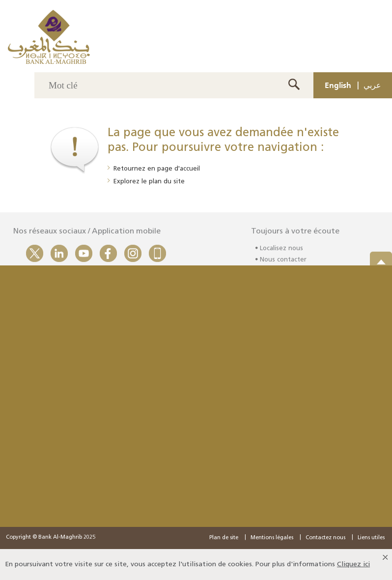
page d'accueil (179, 169)
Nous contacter (283, 262)
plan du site (167, 182)
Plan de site (224, 538)
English (338, 85)
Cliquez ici (353, 565)
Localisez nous (281, 251)
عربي (372, 85)
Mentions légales (272, 538)
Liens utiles (371, 538)
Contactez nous (325, 538)
